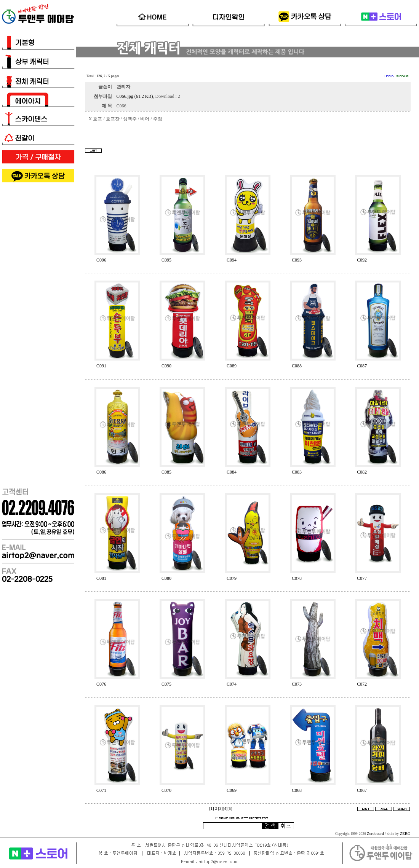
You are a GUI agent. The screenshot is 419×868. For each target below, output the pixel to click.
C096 (101, 260)
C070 (166, 790)
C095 (166, 260)
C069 (232, 790)
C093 (297, 260)
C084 (232, 472)
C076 (101, 684)
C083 (297, 472)
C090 (166, 366)
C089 (232, 366)
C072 (362, 684)
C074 (232, 684)
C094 (232, 260)
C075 (166, 684)
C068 (297, 790)
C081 (101, 578)
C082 (362, 472)
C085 (166, 472)
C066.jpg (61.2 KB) (135, 96)
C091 (101, 366)
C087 (362, 366)
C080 (166, 578)
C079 (232, 578)
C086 (101, 472)
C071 (101, 790)
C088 (297, 366)
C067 (362, 790)
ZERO (405, 834)
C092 (362, 260)
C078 (297, 578)
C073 (297, 684)
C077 (362, 578)
